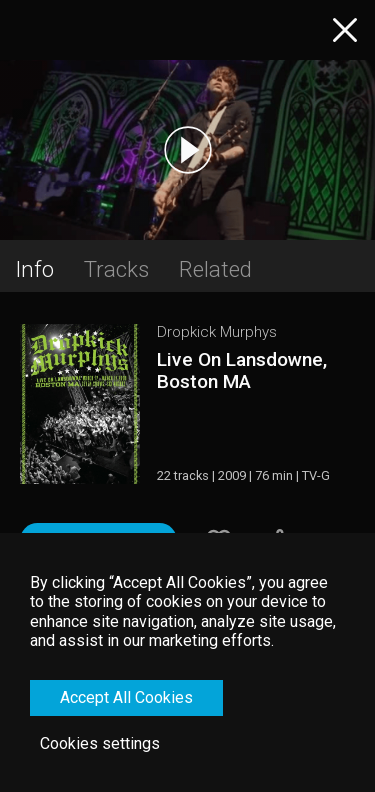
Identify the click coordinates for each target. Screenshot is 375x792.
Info (34, 269)
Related (215, 269)
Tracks (116, 269)
